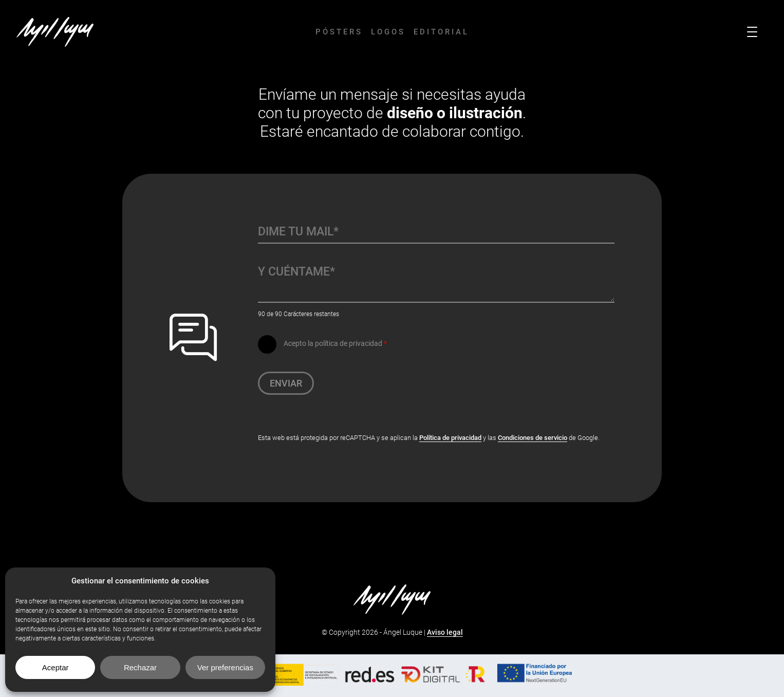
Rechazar (140, 667)
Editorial (441, 32)
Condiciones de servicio (533, 438)
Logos (388, 32)
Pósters (339, 32)
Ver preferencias (225, 667)
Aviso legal (445, 632)
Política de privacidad (450, 438)
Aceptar (55, 667)
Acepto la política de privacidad (335, 343)
